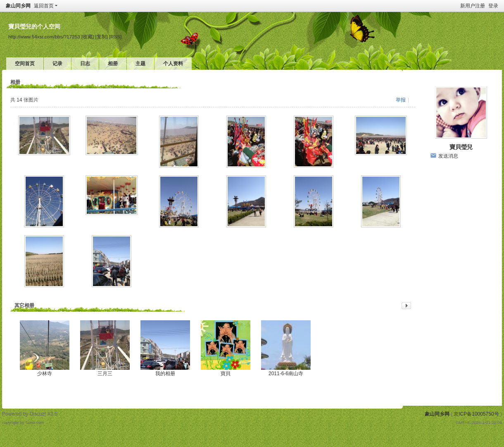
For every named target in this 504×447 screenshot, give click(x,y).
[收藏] (88, 37)
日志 (85, 64)
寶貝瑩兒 (461, 147)
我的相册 (165, 374)
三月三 (105, 374)
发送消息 (448, 156)
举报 (401, 100)
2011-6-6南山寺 (286, 374)
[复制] (102, 37)
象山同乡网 (18, 6)
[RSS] (115, 37)
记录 (57, 64)
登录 (493, 6)
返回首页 (44, 6)
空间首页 (25, 64)
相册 (113, 64)
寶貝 (226, 374)
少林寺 (45, 374)
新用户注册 (473, 6)
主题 (140, 64)
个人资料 (173, 64)
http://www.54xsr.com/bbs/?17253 (44, 37)
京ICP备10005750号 (476, 414)
